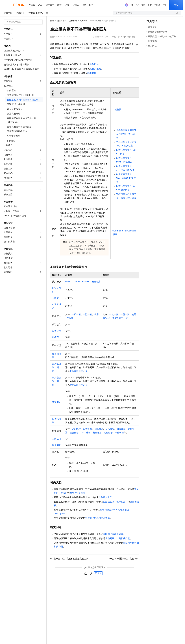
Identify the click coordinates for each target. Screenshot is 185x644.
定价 (67, 5)
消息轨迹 (121, 429)
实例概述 (94, 64)
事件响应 (120, 433)
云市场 (75, 5)
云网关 (55, 298)
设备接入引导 (105, 497)
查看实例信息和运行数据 (98, 518)
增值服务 (57, 445)
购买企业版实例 (77, 493)
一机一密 (76, 314)
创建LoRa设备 (129, 198)
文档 (143, 5)
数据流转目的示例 (79, 371)
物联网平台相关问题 (113, 534)
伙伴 (84, 5)
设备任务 (74, 433)
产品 (40, 5)
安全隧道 (97, 433)
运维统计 (76, 429)
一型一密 (88, 314)
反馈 (98, 573)
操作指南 (73, 21)
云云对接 (96, 282)
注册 (165, 5)
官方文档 (8, 13)
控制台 (157, 5)
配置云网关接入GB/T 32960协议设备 (126, 178)
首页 (52, 21)
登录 (176, 5)
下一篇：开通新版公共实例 (123, 559)
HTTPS (86, 282)
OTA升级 (86, 433)
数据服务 (57, 402)
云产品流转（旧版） (57, 381)
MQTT (68, 282)
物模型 (55, 337)
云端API (57, 439)
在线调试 (99, 429)
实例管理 (84, 21)
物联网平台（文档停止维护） (30, 13)
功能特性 (92, 73)
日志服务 (110, 429)
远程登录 (108, 433)
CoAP (77, 282)
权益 (59, 5)
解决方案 (50, 5)
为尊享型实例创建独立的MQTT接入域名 (126, 134)
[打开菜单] (5, 5)
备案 (150, 5)
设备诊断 (88, 429)
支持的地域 (95, 69)
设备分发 (57, 331)
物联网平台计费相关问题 (118, 538)
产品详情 (116, 37)
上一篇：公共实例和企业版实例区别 (69, 559)
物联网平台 (62, 21)
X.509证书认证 (120, 318)
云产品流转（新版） (57, 367)
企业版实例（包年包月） (115, 502)
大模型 (32, 5)
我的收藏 (131, 37)
